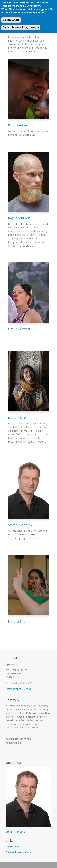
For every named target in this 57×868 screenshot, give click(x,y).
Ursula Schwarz (19, 329)
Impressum (12, 846)
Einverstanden (11, 20)
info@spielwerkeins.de (19, 689)
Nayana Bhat (17, 621)
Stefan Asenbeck (20, 525)
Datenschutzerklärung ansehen (21, 27)
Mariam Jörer (18, 418)
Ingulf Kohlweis (19, 218)
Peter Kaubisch (19, 125)
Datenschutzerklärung (19, 852)
